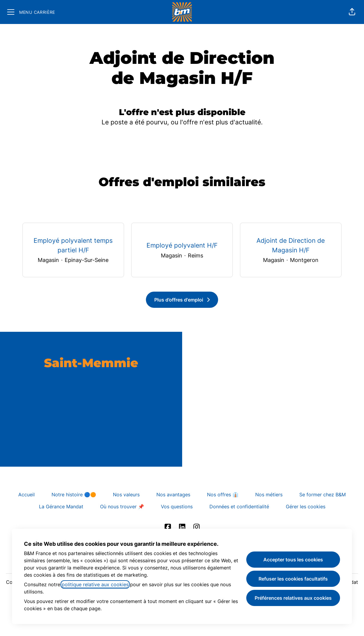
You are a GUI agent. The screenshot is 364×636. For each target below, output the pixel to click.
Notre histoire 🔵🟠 (74, 495)
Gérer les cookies (306, 507)
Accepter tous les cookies (293, 560)
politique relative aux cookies (95, 584)
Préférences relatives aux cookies (293, 598)
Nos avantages (173, 495)
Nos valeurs (126, 495)
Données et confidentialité (239, 507)
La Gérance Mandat (61, 507)
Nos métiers (269, 495)
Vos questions (177, 507)
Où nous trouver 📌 (122, 507)
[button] (352, 12)
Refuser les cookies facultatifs (293, 579)
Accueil (27, 495)
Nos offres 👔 (223, 495)
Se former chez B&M (323, 495)
